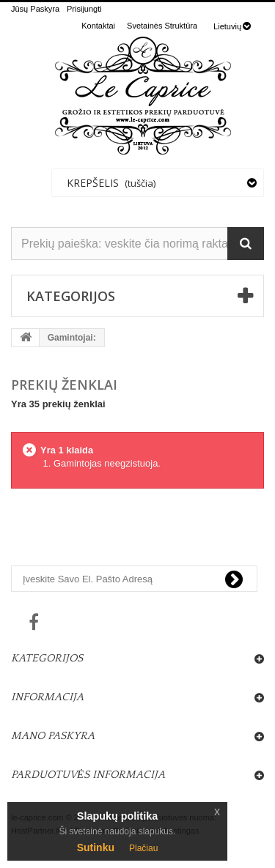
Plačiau (143, 848)
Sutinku (96, 847)
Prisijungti (84, 9)
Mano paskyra (53, 736)
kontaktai (98, 26)
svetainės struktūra (162, 26)
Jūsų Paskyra (35, 9)
